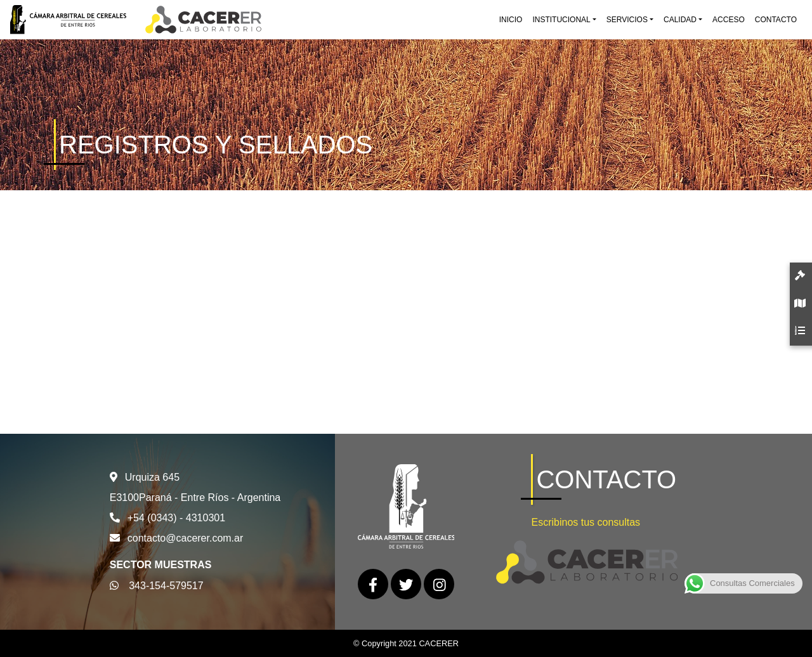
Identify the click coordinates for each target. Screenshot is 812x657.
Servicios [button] (627, 20)
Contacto (776, 20)
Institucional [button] (561, 20)
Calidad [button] (680, 20)
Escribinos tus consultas (586, 522)
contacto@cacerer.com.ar (186, 538)
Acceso (729, 20)
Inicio (511, 20)
